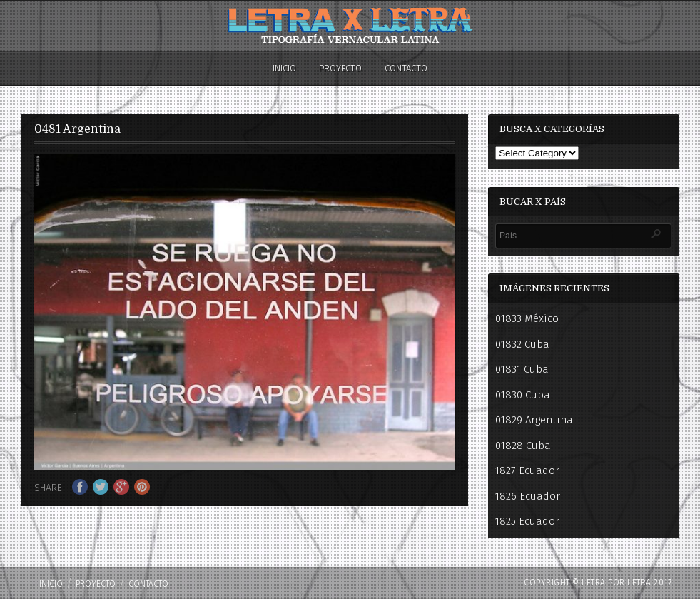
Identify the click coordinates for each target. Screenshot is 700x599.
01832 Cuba (522, 344)
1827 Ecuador (527, 470)
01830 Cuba (523, 395)
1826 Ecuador (528, 496)
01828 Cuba (523, 446)
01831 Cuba (522, 369)
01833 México (527, 318)
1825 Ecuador (527, 521)
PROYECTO (340, 68)
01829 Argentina (534, 420)
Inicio (284, 68)
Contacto (406, 68)
